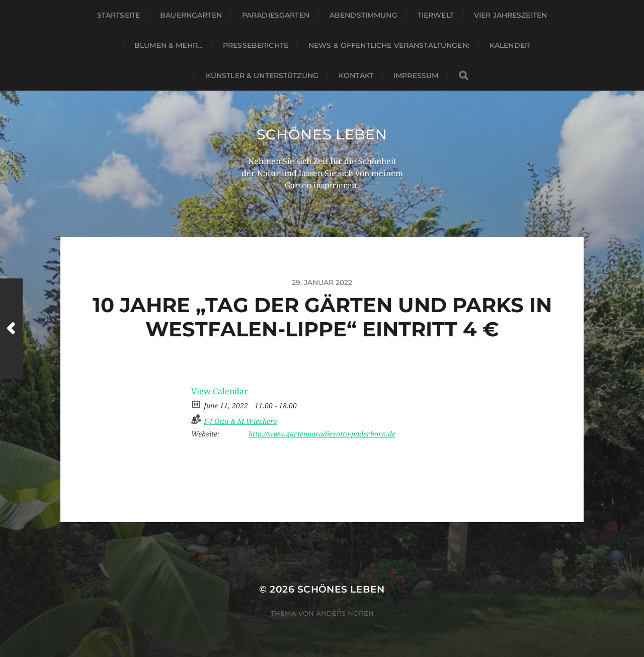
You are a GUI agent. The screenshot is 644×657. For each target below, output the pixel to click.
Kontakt (356, 76)
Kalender (510, 45)
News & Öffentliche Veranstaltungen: (389, 45)
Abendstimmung (364, 15)
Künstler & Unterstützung (262, 76)
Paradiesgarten (276, 15)
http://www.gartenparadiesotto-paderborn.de (322, 434)
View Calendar (220, 391)
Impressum (416, 76)
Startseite (118, 15)
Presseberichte (256, 45)
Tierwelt (436, 15)
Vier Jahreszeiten (510, 15)
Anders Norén (345, 613)
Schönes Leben (322, 134)
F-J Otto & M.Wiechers (240, 421)
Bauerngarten (191, 15)
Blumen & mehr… (169, 45)
